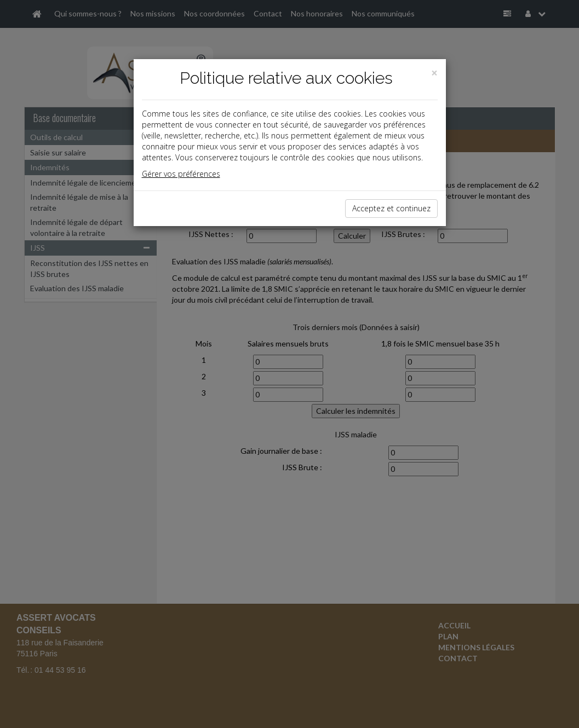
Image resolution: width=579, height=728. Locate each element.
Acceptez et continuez (391, 208)
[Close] (434, 73)
